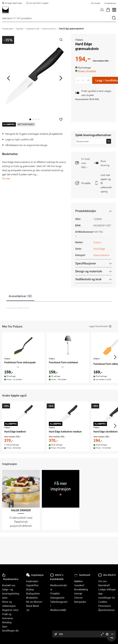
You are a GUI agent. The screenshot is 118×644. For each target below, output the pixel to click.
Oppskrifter (32, 585)
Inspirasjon (32, 581)
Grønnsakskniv (49, 28)
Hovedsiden (8, 28)
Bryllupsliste (33, 593)
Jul (28, 610)
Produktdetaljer (86, 211)
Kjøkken (20, 28)
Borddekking (81, 589)
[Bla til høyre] (60, 78)
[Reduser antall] (78, 80)
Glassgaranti (57, 598)
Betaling (7, 622)
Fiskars (79, 40)
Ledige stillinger (107, 589)
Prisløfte (86, 183)
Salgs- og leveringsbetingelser (11, 593)
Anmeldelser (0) (20, 296)
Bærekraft (104, 585)
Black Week (32, 606)
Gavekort (79, 585)
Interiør (78, 593)
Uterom (78, 598)
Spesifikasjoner (86, 263)
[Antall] (83, 80)
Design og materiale (89, 271)
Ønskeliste (32, 598)
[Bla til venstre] (8, 78)
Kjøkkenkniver (33, 28)
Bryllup (30, 589)
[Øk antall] (88, 80)
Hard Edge (99, 249)
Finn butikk (95, 3)
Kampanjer (80, 602)
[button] (61, 119)
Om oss (102, 581)
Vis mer (6, 178)
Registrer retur (10, 610)
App (100, 593)
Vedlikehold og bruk (88, 279)
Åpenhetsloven (106, 610)
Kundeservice (110, 3)
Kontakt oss (9, 585)
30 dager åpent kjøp (12, 3)
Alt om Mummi (34, 602)
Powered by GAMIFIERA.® (18, 308)
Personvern (105, 606)
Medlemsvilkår (58, 610)
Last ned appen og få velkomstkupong (106, 183)
